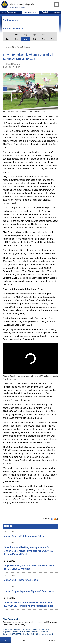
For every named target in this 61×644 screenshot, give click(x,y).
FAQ (4, 629)
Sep (43, 39)
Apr (34, 35)
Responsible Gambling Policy (13, 632)
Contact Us (11, 629)
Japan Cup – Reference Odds (21, 580)
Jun (16, 35)
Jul (7, 35)
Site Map (42, 629)
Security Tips (44, 632)
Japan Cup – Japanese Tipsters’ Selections (29, 591)
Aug (52, 39)
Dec (16, 39)
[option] (31, 12)
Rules (48, 629)
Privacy (27, 632)
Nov (25, 39)
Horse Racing (30, 12)
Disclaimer (35, 632)
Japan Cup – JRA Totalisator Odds (24, 536)
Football (45, 12)
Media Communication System (27, 629)
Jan (7, 39)
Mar (43, 35)
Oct (34, 39)
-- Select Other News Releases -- (19, 47)
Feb (52, 35)
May (25, 35)
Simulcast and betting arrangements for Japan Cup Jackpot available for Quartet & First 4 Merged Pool (29, 551)
